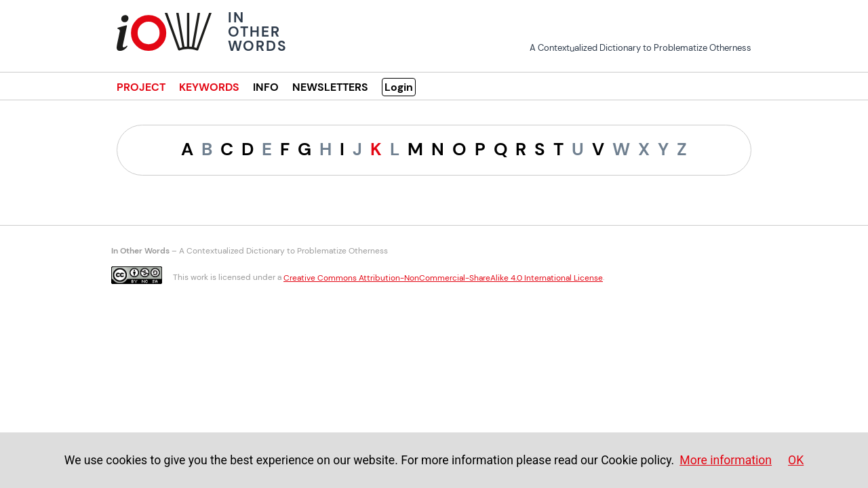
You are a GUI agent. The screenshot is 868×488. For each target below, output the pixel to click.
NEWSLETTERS (330, 87)
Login (399, 87)
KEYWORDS (209, 87)
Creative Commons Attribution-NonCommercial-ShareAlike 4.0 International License (443, 278)
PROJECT (141, 87)
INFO (266, 87)
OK (796, 460)
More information (726, 460)
